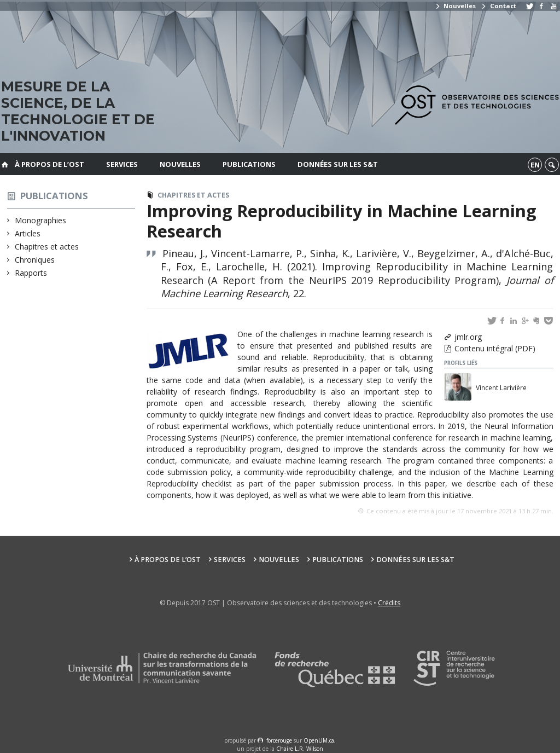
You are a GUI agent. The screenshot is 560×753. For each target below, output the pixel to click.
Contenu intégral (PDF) (495, 348)
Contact (498, 6)
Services (122, 164)
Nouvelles (455, 6)
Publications (249, 164)
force (279, 740)
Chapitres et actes (47, 247)
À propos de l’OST (49, 164)
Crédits (389, 603)
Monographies (41, 220)
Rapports (31, 273)
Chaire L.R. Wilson (300, 749)
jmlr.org (468, 337)
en (535, 165)
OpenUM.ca (319, 740)
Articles (28, 233)
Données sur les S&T (338, 164)
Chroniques (35, 260)
